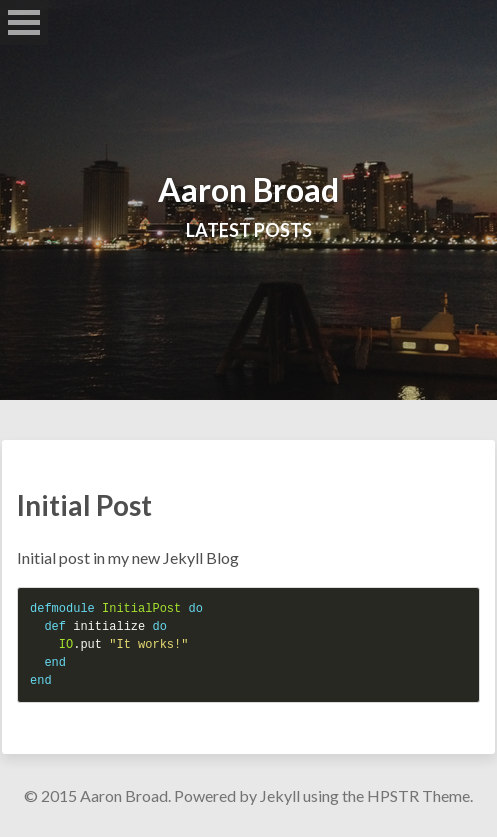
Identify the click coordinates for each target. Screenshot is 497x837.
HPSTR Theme (418, 795)
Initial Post (84, 505)
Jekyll (280, 795)
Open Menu (24, 22)
